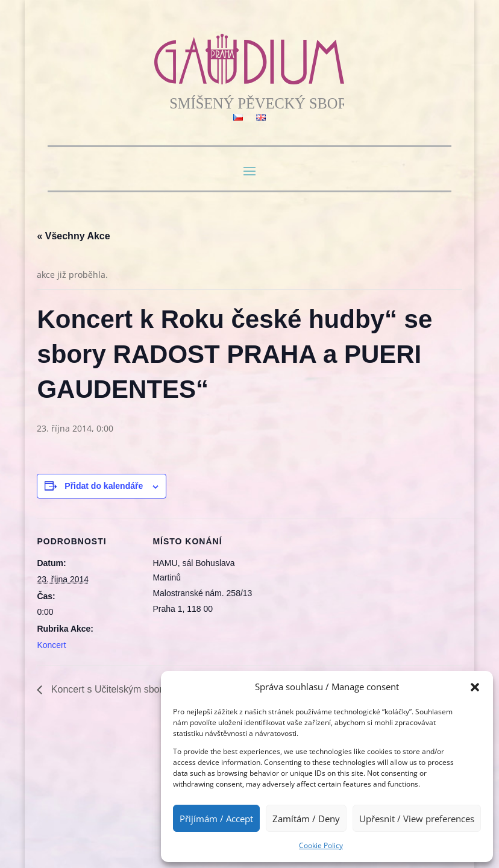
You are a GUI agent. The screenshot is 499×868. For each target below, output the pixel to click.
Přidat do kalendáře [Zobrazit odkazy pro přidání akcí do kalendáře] (104, 486)
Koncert (51, 645)
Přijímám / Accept (216, 819)
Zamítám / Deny (306, 819)
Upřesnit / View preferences (417, 819)
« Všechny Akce (73, 236)
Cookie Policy (321, 845)
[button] (475, 687)
